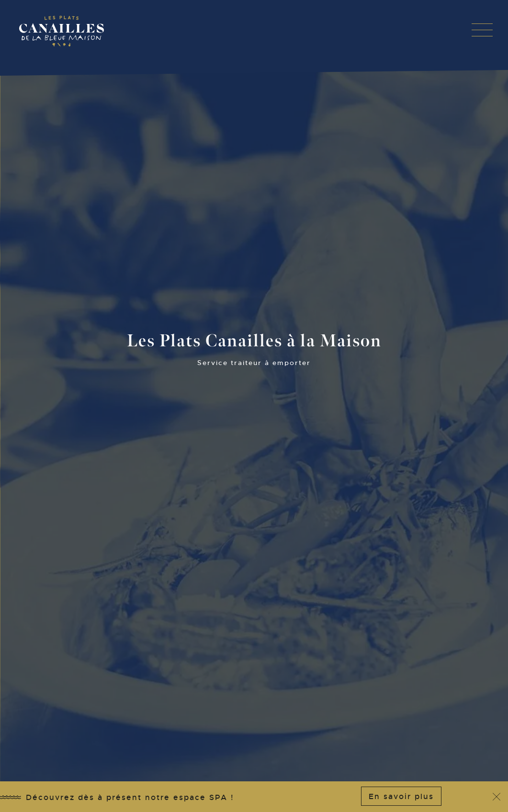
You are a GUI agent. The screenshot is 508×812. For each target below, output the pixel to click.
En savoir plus (401, 796)
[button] (482, 30)
